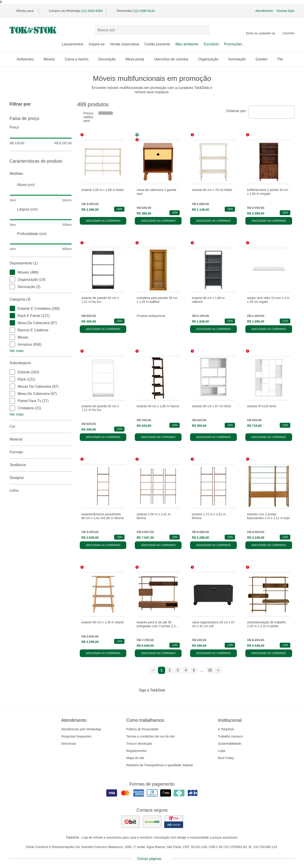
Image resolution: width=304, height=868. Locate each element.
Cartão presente (157, 44)
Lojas (222, 751)
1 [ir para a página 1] (162, 670)
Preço (41, 127)
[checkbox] (12, 272)
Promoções (233, 44)
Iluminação (239, 59)
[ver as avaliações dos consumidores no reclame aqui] (152, 822)
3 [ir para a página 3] (178, 670)
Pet (282, 59)
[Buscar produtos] (152, 30)
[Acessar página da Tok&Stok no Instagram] (146, 700)
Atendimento (264, 11)
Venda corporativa (124, 44)
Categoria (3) (41, 299)
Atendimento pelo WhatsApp (81, 729)
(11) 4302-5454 (92, 11)
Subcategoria (41, 363)
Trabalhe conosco (230, 736)
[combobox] (271, 112)
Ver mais (17, 351)
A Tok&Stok (226, 729)
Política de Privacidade (142, 729)
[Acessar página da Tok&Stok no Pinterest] (158, 700)
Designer (41, 478)
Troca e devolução (139, 744)
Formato (41, 452)
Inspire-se (97, 44)
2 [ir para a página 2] (170, 670)
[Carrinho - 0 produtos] (288, 30)
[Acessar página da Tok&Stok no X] (171, 700)
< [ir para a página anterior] (153, 670)
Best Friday (226, 758)
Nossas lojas (285, 11)
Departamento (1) (41, 263)
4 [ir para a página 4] (186, 670)
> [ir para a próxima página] (218, 670)
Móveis (52, 59)
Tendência (41, 465)
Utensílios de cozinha (173, 59)
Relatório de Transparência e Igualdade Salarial (160, 765)
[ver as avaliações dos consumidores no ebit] (131, 822)
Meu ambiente (187, 44)
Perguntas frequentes (76, 736)
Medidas (41, 174)
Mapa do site (135, 758)
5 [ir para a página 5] (194, 670)
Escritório (211, 44)
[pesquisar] (204, 30)
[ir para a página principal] (33, 30)
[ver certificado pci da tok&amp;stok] (174, 822)
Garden (264, 59)
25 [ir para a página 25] (210, 670)
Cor (41, 427)
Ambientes (27, 59)
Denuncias (69, 744)
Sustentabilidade (230, 744)
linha (41, 491)
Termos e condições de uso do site (151, 736)
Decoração (109, 59)
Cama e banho (79, 59)
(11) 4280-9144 (144, 11)
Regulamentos (136, 751)
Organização (210, 59)
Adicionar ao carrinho (103, 221)
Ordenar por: (236, 111)
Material (41, 439)
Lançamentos (73, 44)
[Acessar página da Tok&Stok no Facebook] (133, 700)
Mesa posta (137, 59)
